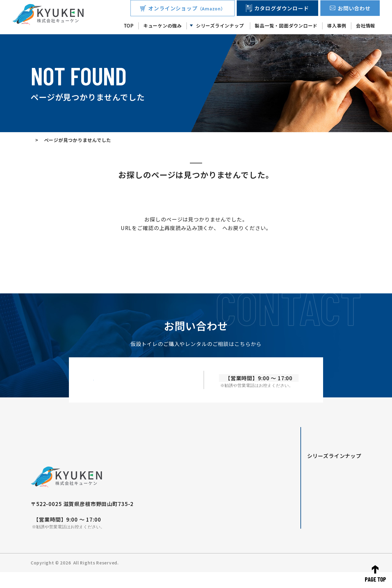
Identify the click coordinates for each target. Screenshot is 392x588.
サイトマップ (348, 579)
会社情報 (366, 26)
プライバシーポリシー (307, 579)
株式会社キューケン (92, 579)
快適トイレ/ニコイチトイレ (321, 488)
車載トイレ (305, 496)
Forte (300, 480)
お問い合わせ (244, 579)
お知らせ (271, 579)
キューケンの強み (163, 26)
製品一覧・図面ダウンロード (286, 26)
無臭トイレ (305, 504)
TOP (129, 26)
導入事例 (337, 26)
